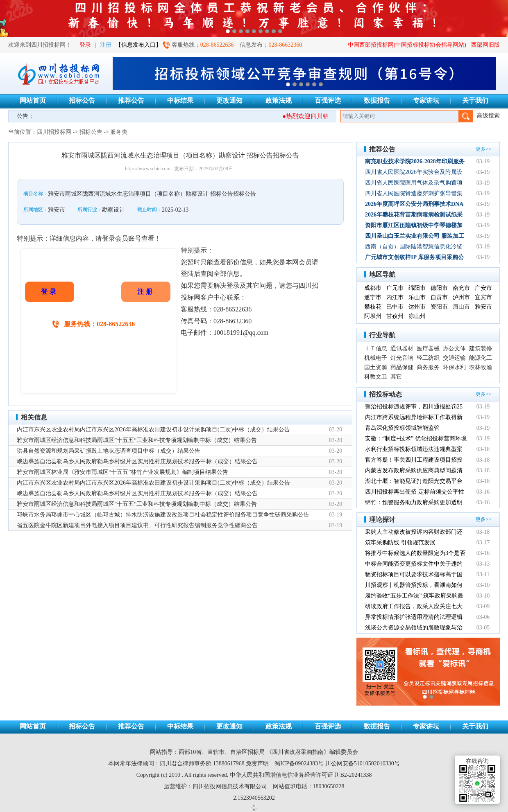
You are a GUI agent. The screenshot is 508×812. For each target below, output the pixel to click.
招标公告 (82, 100)
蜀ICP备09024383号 (299, 764)
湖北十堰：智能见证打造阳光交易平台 (414, 481)
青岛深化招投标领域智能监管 (402, 428)
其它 (396, 377)
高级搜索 (488, 116)
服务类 (119, 132)
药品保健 (402, 367)
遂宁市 (373, 297)
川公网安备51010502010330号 (363, 764)
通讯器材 (402, 348)
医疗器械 (428, 348)
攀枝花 (373, 307)
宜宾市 (483, 297)
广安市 (483, 288)
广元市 (395, 288)
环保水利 (454, 367)
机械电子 (376, 358)
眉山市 (461, 307)
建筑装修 (481, 348)
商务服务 (428, 367)
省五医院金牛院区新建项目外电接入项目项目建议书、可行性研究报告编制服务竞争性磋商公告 (137, 525)
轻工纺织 (428, 358)
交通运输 (454, 358)
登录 (85, 45)
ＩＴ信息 (376, 348)
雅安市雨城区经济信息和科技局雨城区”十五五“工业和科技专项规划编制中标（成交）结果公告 (137, 440)
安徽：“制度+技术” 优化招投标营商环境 (416, 439)
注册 (106, 45)
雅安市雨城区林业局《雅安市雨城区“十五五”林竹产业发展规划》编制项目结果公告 (122, 472)
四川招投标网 (54, 132)
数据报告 (377, 100)
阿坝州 (373, 316)
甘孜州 (395, 316)
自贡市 (439, 297)
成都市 (373, 288)
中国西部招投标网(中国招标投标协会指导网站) (407, 45)
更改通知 (229, 100)
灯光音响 (402, 358)
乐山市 (417, 297)
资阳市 (439, 307)
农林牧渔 (481, 367)
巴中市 (395, 307)
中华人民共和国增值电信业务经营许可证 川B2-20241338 (301, 775)
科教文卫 (376, 377)
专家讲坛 (426, 100)
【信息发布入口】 (138, 45)
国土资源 (376, 367)
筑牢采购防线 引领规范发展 (400, 542)
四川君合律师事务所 (186, 764)
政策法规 (279, 100)
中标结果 (180, 100)
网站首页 (33, 100)
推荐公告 (131, 100)
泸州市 (461, 297)
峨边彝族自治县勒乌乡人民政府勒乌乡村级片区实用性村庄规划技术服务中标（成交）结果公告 (137, 461)
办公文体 (454, 348)
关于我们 (475, 100)
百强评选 (328, 100)
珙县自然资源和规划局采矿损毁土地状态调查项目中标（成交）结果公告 (109, 451)
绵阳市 (417, 288)
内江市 (395, 297)
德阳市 (439, 288)
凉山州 (417, 316)
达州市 (417, 307)
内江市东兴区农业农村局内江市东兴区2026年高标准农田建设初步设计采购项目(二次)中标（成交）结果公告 (153, 430)
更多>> (483, 149)
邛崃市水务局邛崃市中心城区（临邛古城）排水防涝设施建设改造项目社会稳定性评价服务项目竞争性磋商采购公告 (163, 515)
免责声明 (257, 764)
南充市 (461, 288)
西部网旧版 (485, 45)
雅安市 (483, 307)
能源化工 (481, 358)
